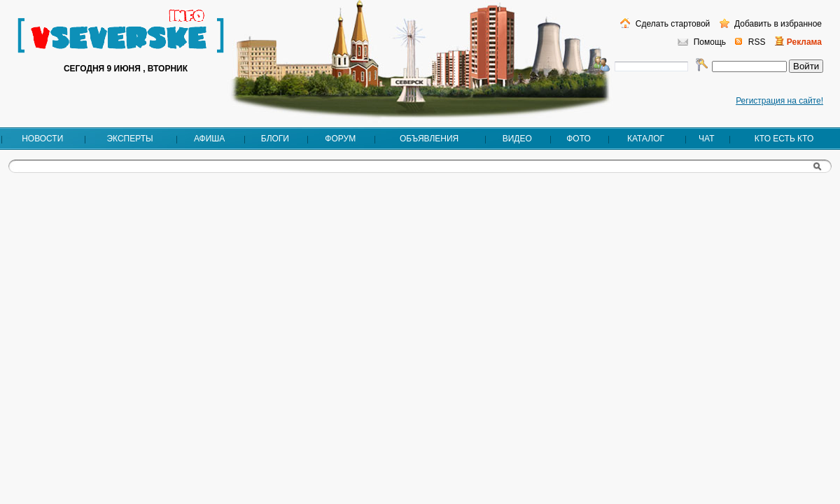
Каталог (646, 139)
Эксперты (129, 139)
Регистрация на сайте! (779, 101)
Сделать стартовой (671, 24)
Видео (517, 139)
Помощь (710, 42)
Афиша (209, 139)
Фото (579, 139)
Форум (340, 139)
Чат (706, 139)
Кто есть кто (784, 139)
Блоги (275, 139)
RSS (757, 42)
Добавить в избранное (777, 24)
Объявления (429, 139)
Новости (42, 139)
